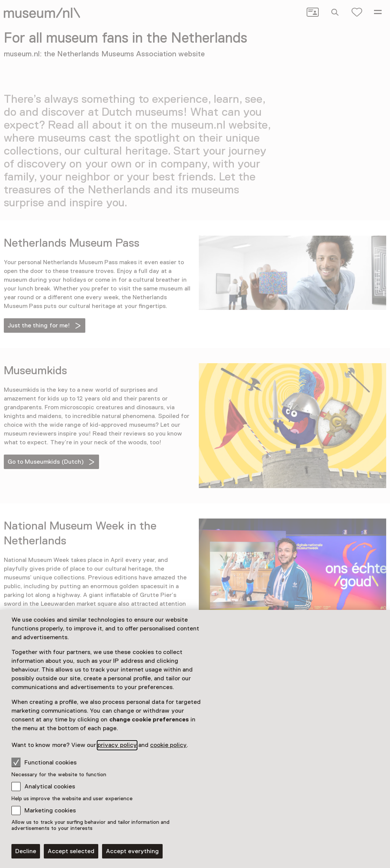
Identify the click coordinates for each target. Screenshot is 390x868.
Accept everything (132, 851)
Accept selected (71, 851)
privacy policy (117, 745)
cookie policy (168, 745)
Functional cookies (44, 762)
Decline (26, 851)
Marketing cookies (50, 811)
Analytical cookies (50, 787)
